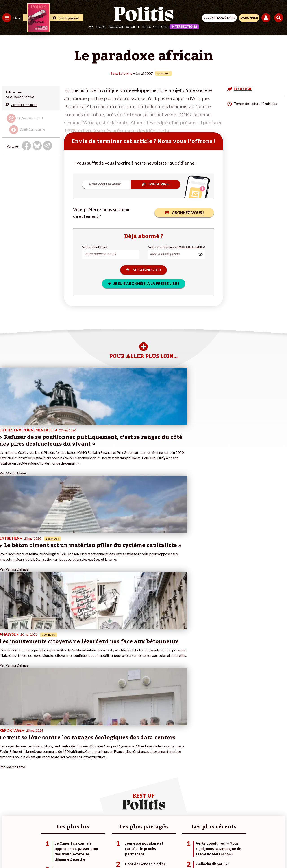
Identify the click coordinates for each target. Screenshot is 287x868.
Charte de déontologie (112, 836)
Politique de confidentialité (180, 836)
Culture (160, 27)
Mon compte (47, 796)
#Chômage (81, 781)
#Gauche (80, 772)
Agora (7, 763)
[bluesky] (99, 852)
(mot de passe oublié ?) (191, 247)
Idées (147, 27)
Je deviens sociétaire (53, 772)
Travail (23, 763)
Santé (23, 777)
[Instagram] (127, 852)
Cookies (233, 836)
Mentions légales (76, 836)
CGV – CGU (144, 836)
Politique (97, 27)
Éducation (26, 772)
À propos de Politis (51, 791)
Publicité (214, 836)
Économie (26, 767)
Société (133, 27)
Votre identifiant (95, 247)
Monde (7, 791)
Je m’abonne (47, 777)
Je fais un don (47, 767)
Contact (51, 836)
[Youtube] (113, 852)
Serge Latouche (121, 73)
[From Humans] (141, 852)
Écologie (116, 27)
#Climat (79, 763)
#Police (78, 767)
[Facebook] (85, 852)
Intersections (184, 27)
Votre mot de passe (163, 247)
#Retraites (81, 777)
